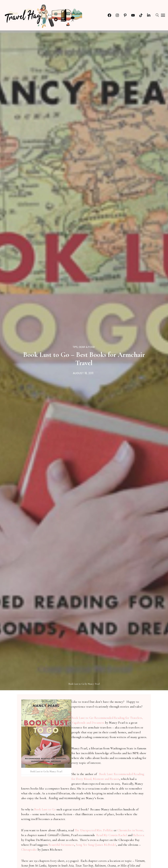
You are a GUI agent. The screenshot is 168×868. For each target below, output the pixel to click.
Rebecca (139, 835)
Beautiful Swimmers (61, 845)
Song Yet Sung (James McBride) (96, 845)
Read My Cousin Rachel (112, 835)
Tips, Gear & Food (84, 347)
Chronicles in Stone (130, 830)
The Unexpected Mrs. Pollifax (94, 830)
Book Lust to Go (45, 809)
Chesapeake (29, 850)
